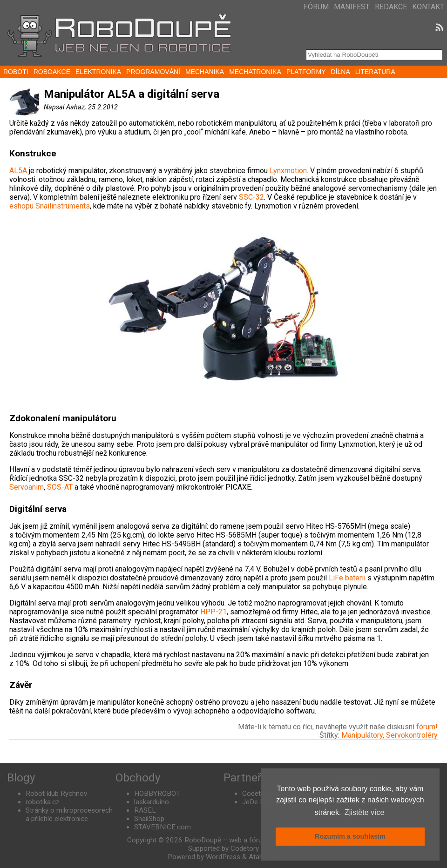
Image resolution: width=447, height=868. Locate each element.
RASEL (145, 810)
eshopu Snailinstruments (50, 206)
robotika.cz (43, 802)
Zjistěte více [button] (364, 812)
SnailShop (149, 819)
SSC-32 (251, 197)
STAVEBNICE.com (163, 827)
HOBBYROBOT (157, 794)
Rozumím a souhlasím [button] (350, 836)
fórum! (427, 727)
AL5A (18, 171)
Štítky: (330, 735)
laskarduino (152, 802)
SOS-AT (60, 487)
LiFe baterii (347, 578)
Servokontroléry (412, 735)
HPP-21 (213, 612)
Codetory (256, 794)
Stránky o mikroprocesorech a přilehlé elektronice (69, 814)
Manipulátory (362, 735)
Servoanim (27, 487)
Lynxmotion (288, 171)
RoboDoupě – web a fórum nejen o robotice (252, 840)
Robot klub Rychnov (56, 794)
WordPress (223, 857)
